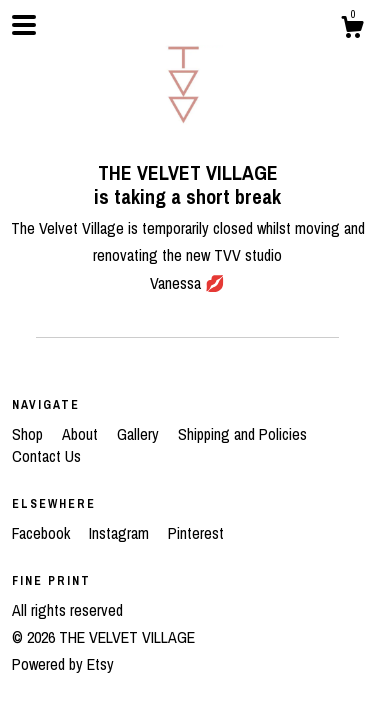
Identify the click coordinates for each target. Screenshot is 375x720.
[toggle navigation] (24, 25)
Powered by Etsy (63, 664)
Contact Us (46, 456)
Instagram (121, 533)
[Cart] (352, 30)
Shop (29, 434)
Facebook (43, 533)
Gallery (140, 434)
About (82, 434)
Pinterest (196, 533)
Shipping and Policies (242, 434)
